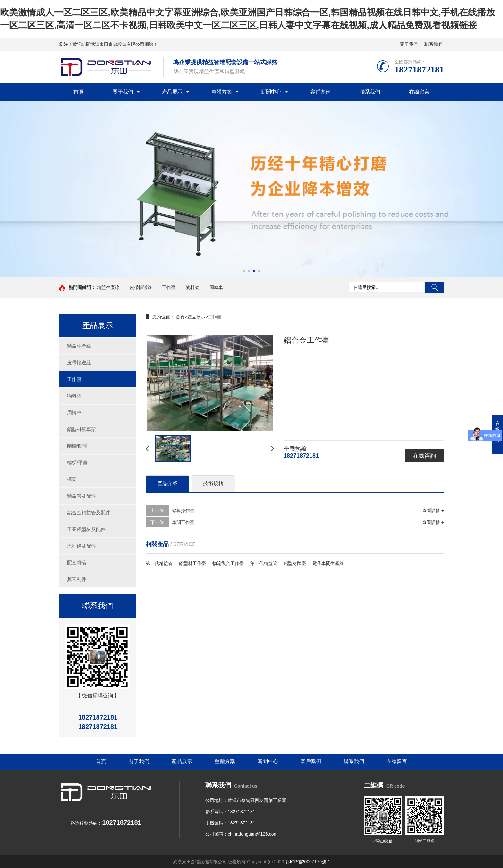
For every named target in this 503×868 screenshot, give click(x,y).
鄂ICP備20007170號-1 (308, 862)
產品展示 (172, 92)
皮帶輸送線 (141, 287)
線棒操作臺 (183, 510)
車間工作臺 (183, 522)
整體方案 (222, 92)
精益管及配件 (81, 496)
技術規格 (213, 483)
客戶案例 (320, 92)
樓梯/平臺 (77, 463)
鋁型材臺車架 (81, 429)
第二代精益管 (159, 563)
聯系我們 (433, 44)
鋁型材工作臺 (192, 563)
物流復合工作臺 (228, 563)
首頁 (79, 92)
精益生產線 (108, 287)
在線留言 (419, 92)
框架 (72, 479)
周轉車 (216, 287)
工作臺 (169, 287)
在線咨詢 (424, 456)
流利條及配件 (81, 546)
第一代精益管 (264, 563)
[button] (244, 271)
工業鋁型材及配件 (86, 529)
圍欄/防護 (77, 446)
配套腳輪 (77, 563)
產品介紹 (167, 483)
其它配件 (77, 579)
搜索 (434, 287)
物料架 (192, 287)
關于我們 (409, 44)
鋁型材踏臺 (295, 563)
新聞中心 (271, 92)
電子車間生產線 (328, 563)
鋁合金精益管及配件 (89, 513)
